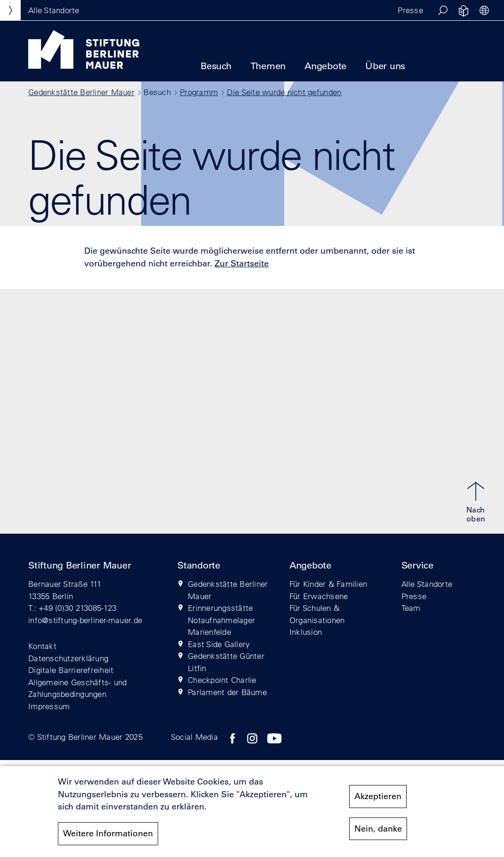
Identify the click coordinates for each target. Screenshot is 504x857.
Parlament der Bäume (227, 692)
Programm (199, 92)
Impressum (49, 706)
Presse (410, 10)
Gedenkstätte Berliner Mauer (81, 92)
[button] (443, 10)
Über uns (385, 66)
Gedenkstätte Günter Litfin (226, 662)
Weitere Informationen (108, 838)
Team (411, 608)
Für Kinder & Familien (328, 584)
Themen (268, 66)
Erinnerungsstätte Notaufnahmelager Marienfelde (221, 620)
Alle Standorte (427, 584)
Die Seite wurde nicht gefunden (284, 92)
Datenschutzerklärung (68, 658)
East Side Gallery (219, 644)
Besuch (216, 66)
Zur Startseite (242, 264)
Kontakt (42, 646)
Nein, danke (378, 833)
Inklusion (306, 632)
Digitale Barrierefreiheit (71, 670)
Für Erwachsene (319, 596)
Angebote (325, 66)
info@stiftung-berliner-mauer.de (85, 620)
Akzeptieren (378, 801)
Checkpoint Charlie (222, 680)
